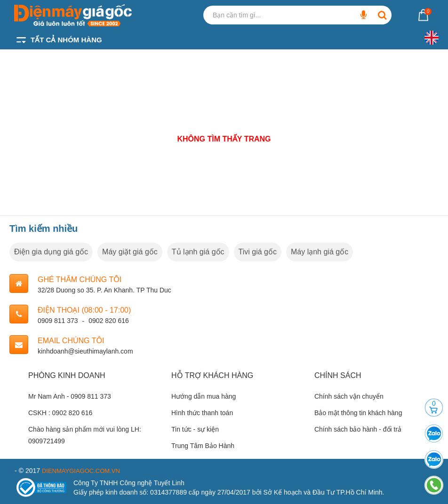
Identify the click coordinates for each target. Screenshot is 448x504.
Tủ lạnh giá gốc (198, 252)
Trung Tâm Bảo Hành (203, 446)
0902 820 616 (109, 321)
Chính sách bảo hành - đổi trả (358, 429)
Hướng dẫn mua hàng (204, 396)
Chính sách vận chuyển (349, 396)
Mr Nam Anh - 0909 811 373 (70, 396)
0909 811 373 (58, 321)
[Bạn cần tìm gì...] (363, 15)
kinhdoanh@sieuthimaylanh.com (85, 351)
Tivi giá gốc (258, 252)
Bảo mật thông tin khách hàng (358, 413)
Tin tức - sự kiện (195, 429)
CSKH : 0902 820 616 (60, 413)
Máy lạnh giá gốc (320, 252)
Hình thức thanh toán (202, 413)
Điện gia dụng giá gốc (51, 252)
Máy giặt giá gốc (130, 252)
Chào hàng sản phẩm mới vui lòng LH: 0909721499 (85, 435)
